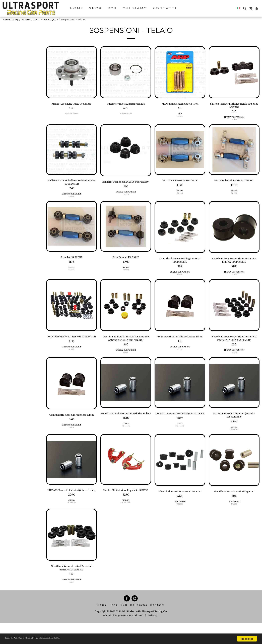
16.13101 (126, 202)
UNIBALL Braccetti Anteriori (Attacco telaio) (72, 506)
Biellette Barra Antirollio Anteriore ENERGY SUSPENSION (72, 185)
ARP (180, 115)
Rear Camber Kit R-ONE (126, 263)
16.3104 (234, 362)
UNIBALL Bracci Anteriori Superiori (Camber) (126, 426)
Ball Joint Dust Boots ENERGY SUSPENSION (126, 187)
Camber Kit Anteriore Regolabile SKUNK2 (126, 506)
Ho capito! (247, 639)
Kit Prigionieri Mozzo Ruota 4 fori (180, 104)
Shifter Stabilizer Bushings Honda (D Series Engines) (234, 106)
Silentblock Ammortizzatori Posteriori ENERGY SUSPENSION (72, 588)
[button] (245, 8)
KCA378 (234, 523)
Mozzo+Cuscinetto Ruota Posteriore (72, 106)
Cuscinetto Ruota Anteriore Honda (126, 104)
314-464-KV (126, 441)
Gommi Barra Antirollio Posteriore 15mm (180, 347)
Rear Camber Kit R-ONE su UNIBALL (234, 185)
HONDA (26, 20)
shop (16, 20)
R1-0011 (126, 276)
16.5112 (180, 362)
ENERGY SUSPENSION (234, 119)
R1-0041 (180, 196)
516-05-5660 (126, 521)
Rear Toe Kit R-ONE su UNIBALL (180, 183)
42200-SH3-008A (72, 119)
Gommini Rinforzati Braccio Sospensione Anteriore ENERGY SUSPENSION (126, 347)
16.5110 (72, 443)
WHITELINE (180, 520)
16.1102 (234, 122)
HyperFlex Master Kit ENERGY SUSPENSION (72, 347)
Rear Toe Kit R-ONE (72, 263)
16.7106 (234, 282)
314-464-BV (72, 521)
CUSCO (126, 439)
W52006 (180, 523)
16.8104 (72, 201)
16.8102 (180, 282)
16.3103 (126, 362)
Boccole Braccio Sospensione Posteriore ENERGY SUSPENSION (234, 267)
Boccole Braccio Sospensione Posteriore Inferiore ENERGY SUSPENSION (234, 347)
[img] (72, 72)
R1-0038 (234, 201)
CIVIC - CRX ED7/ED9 (46, 20)
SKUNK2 (126, 519)
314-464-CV (234, 441)
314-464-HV (180, 441)
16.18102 (72, 362)
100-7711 (180, 117)
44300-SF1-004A (126, 115)
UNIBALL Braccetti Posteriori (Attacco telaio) (180, 426)
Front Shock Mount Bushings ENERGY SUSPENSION (180, 267)
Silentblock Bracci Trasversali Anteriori (180, 508)
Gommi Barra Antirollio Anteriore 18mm (72, 427)
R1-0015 (72, 276)
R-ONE (180, 194)
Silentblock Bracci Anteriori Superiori (234, 508)
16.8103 (72, 603)
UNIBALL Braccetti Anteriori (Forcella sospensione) (234, 426)
